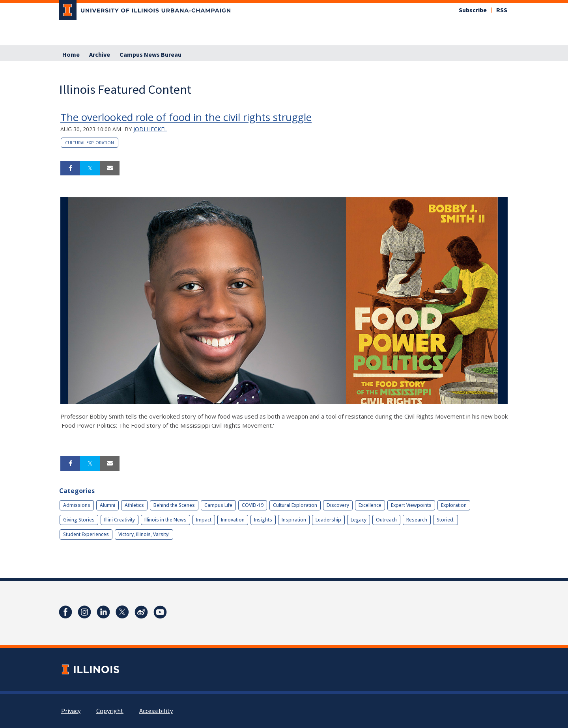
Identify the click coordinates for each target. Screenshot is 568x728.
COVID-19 (253, 505)
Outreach (386, 520)
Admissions (77, 505)
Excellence (370, 505)
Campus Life (218, 505)
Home (71, 55)
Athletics (134, 505)
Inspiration (294, 520)
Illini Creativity (120, 520)
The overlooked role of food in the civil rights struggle (186, 117)
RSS (502, 10)
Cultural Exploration (90, 143)
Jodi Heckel (150, 129)
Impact (204, 520)
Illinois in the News (165, 520)
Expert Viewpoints (411, 505)
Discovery (338, 505)
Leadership (328, 520)
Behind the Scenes (174, 505)
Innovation (233, 520)
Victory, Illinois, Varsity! (144, 534)
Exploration (454, 505)
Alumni (107, 505)
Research (417, 520)
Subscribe (473, 10)
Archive (100, 55)
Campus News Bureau (150, 55)
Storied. (446, 520)
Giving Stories (79, 520)
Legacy (359, 520)
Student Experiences (86, 534)
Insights (263, 520)
